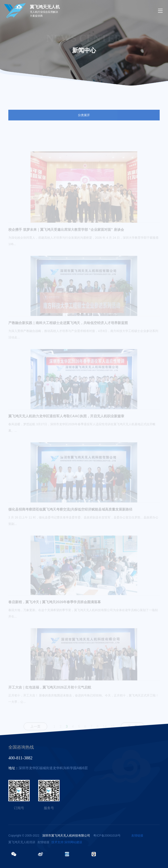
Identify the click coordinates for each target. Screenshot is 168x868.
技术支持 (57, 842)
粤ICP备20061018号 (107, 835)
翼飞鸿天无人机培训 (22, 842)
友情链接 (137, 835)
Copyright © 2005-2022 (49, 836)
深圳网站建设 (73, 842)
